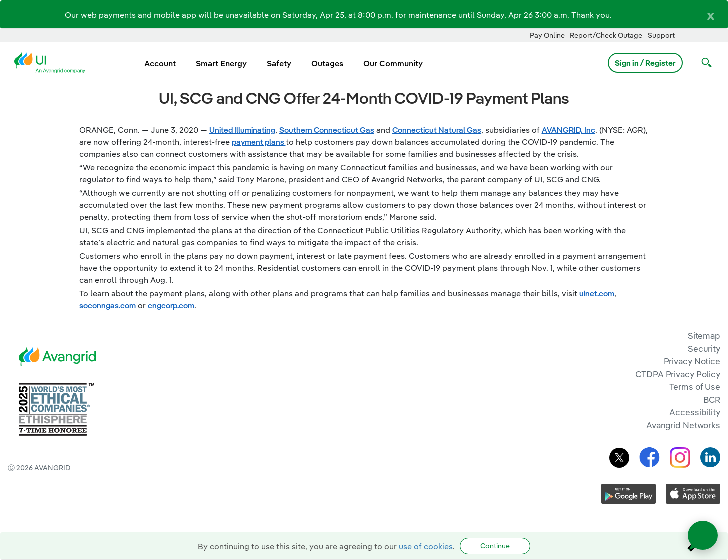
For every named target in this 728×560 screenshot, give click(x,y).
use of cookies (426, 546)
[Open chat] (703, 535)
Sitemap (704, 336)
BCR (712, 400)
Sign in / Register (645, 63)
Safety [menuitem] (279, 63)
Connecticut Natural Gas (437, 130)
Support (661, 35)
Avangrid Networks (683, 425)
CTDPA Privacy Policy (678, 374)
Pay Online (547, 35)
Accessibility (695, 412)
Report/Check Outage (606, 35)
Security (704, 349)
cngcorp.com (171, 305)
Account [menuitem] (160, 63)
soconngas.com (107, 305)
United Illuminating (242, 130)
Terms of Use (695, 387)
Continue (495, 546)
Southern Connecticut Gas (327, 130)
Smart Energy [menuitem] (221, 63)
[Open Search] (704, 63)
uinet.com (597, 293)
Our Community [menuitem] (393, 63)
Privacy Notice (692, 361)
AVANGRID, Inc (569, 130)
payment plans (259, 142)
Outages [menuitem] (327, 63)
